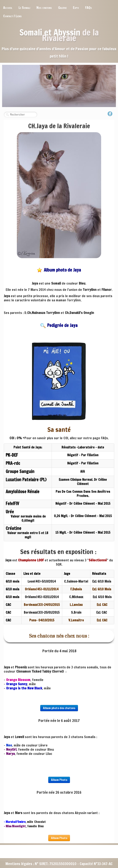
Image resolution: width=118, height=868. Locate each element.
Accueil (8, 8)
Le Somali (24, 8)
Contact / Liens (12, 16)
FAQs (88, 8)
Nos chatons (44, 8)
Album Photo (59, 780)
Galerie (62, 8)
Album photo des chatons (59, 708)
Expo (76, 8)
